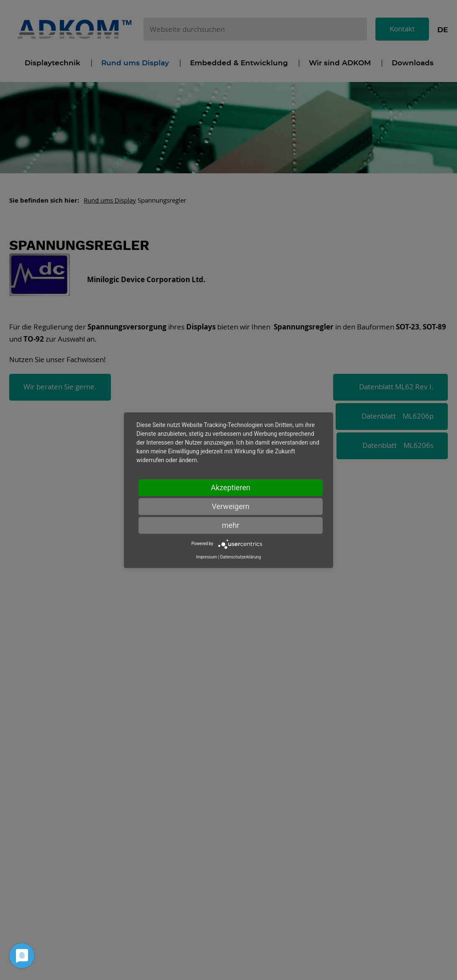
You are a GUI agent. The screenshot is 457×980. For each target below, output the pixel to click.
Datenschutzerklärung (240, 557)
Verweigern (231, 506)
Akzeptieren (231, 487)
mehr (230, 525)
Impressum (206, 557)
